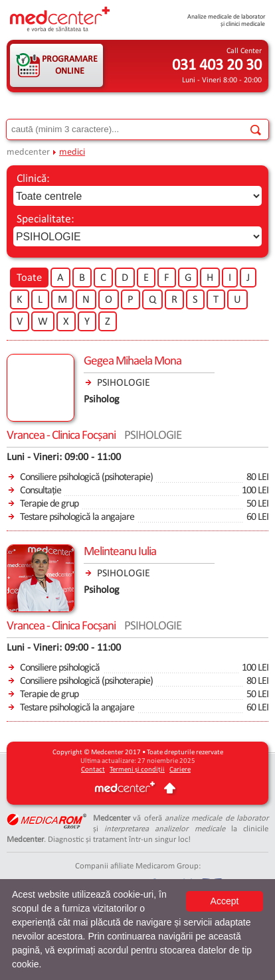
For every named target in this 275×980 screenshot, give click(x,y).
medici (72, 152)
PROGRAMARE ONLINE (70, 65)
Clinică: (33, 179)
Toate (29, 278)
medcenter (28, 152)
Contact (93, 770)
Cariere (180, 770)
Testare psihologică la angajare (77, 517)
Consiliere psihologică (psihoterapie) (86, 477)
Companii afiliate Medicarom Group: (138, 866)
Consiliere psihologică (60, 668)
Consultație (41, 491)
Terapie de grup (49, 504)
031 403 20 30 (217, 66)
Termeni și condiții (137, 770)
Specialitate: (46, 219)
